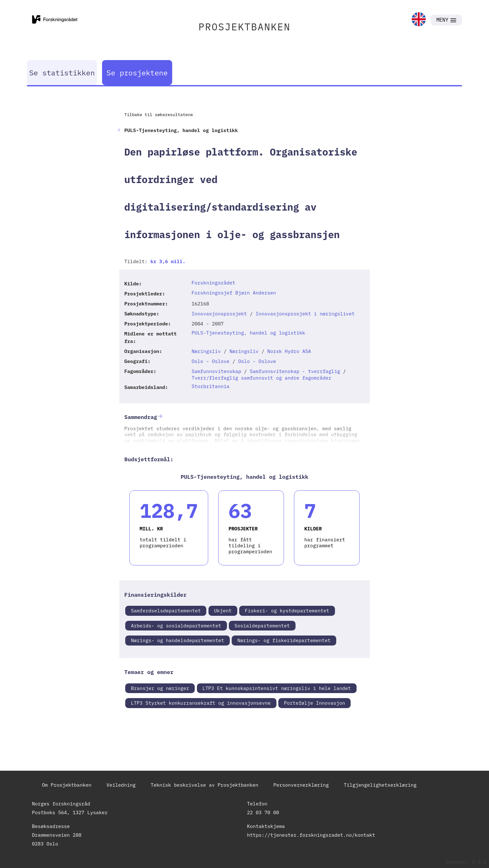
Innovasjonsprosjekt (219, 314)
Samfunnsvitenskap (216, 371)
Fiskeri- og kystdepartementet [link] (287, 610)
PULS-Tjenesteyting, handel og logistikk (248, 333)
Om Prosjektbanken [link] (67, 785)
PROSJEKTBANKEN (244, 27)
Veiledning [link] (121, 785)
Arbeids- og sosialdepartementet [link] (176, 625)
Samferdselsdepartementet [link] (166, 610)
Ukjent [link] (223, 610)
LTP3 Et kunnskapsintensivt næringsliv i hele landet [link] (277, 688)
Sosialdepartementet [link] (262, 625)
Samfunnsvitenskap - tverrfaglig (295, 371)
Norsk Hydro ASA (289, 351)
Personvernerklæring (301, 785)
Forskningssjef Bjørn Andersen (234, 293)
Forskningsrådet (214, 283)
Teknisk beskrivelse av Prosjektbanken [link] (204, 785)
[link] (419, 20)
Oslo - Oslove (211, 361)
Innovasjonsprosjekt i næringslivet (305, 314)
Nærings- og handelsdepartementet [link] (178, 640)
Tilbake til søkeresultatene (159, 115)
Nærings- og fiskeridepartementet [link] (284, 640)
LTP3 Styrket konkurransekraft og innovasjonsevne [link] (201, 703)
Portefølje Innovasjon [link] (314, 703)
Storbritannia (211, 386)
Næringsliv (206, 351)
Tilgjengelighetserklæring (380, 785)
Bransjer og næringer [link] (160, 688)
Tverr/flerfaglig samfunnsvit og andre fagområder (261, 378)
